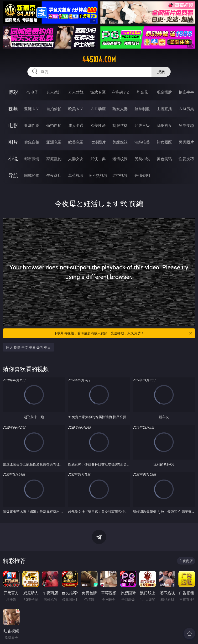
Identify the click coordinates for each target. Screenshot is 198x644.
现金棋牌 (164, 92)
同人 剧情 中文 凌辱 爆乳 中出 (28, 347)
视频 (13, 109)
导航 (13, 175)
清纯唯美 (142, 142)
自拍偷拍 (54, 109)
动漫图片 (98, 142)
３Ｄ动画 (98, 109)
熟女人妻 (120, 109)
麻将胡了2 (120, 92)
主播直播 (164, 109)
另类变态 (186, 125)
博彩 (13, 92)
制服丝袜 (120, 125)
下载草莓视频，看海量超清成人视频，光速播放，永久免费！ (123, 333)
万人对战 (76, 92)
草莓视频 (76, 175)
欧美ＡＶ (76, 109)
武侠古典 (98, 159)
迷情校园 (120, 159)
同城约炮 (32, 175)
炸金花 (142, 92)
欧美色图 (76, 142)
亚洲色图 (54, 142)
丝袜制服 (142, 109)
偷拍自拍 (54, 125)
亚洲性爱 (32, 125)
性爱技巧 (186, 159)
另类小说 (142, 159)
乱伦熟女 (164, 125)
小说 (13, 159)
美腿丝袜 (120, 142)
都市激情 (32, 159)
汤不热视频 (98, 175)
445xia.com (99, 59)
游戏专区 (98, 92)
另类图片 (186, 142)
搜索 (161, 72)
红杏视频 (120, 175)
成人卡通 (76, 125)
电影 (13, 125)
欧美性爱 (98, 125)
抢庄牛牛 (186, 92)
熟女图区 (164, 142)
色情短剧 (142, 175)
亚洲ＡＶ (32, 109)
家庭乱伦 (54, 159)
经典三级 (142, 125)
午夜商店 (54, 175)
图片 (13, 142)
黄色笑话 (164, 159)
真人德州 (54, 92)
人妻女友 (76, 159)
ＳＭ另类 (186, 109)
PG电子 (32, 92)
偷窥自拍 (32, 142)
